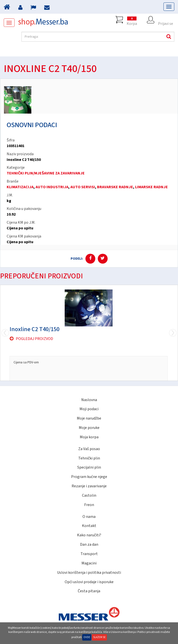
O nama (89, 517)
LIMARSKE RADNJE (151, 187)
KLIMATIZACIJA (20, 187)
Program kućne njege (89, 477)
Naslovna (89, 400)
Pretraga (168, 37)
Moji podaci (89, 409)
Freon (89, 505)
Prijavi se (166, 20)
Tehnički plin (89, 458)
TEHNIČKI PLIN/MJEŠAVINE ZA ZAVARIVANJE (46, 173)
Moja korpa (89, 437)
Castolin (89, 495)
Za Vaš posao (89, 449)
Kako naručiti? (89, 535)
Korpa (132, 20)
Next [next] (5, 333)
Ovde (87, 637)
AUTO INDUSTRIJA (52, 187)
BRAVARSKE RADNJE (115, 187)
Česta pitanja (89, 591)
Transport (89, 554)
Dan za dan (89, 544)
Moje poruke (89, 428)
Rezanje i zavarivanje (89, 486)
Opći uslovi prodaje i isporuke (89, 582)
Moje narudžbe (89, 418)
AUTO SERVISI (83, 187)
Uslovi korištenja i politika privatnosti (89, 573)
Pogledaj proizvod (34, 339)
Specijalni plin (89, 467)
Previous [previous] (173, 333)
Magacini (89, 563)
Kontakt (89, 526)
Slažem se (99, 637)
